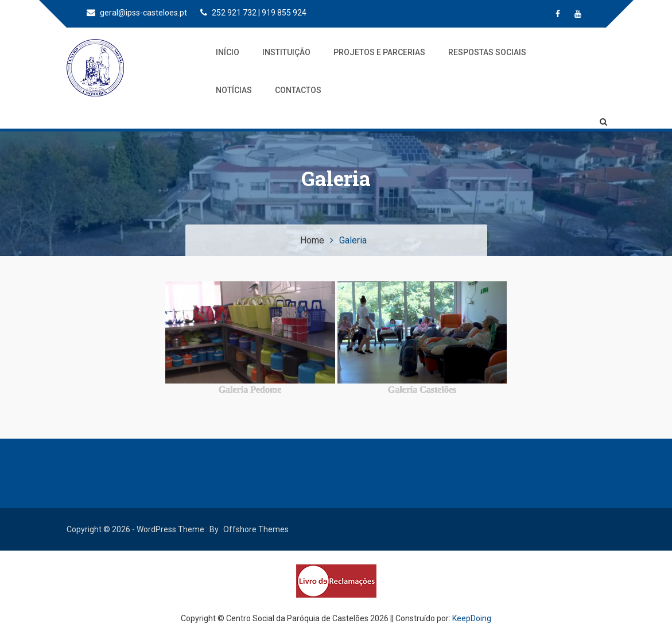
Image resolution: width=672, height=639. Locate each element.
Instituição (286, 52)
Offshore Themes (256, 529)
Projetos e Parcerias (379, 52)
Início (228, 52)
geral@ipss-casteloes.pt (137, 13)
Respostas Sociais (487, 52)
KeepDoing (472, 618)
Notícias (234, 90)
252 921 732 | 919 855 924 (253, 13)
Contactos (298, 90)
